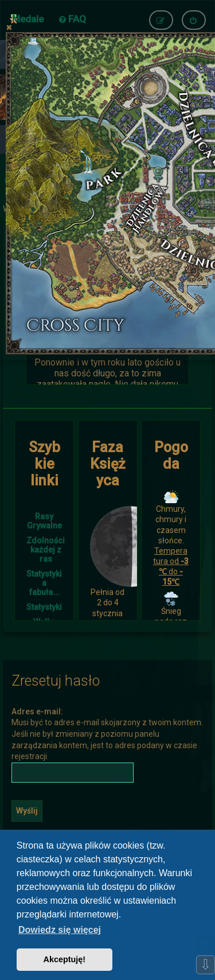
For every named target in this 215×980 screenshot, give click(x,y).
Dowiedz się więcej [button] (60, 930)
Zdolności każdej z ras (46, 550)
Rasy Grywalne (44, 521)
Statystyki (44, 607)
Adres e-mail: (37, 711)
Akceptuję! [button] (65, 959)
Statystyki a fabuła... (44, 583)
